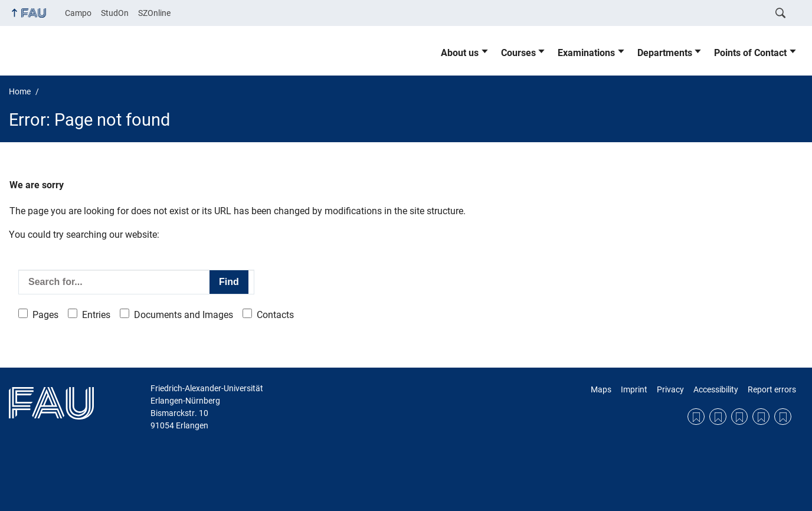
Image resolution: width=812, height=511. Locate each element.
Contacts (275, 315)
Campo (78, 13)
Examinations (586, 53)
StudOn (115, 13)
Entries (96, 315)
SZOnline (154, 13)
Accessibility (716, 389)
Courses (518, 53)
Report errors (772, 389)
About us (460, 53)
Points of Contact (750, 53)
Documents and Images (184, 315)
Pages (45, 315)
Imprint (634, 389)
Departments (665, 53)
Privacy (670, 389)
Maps (601, 389)
